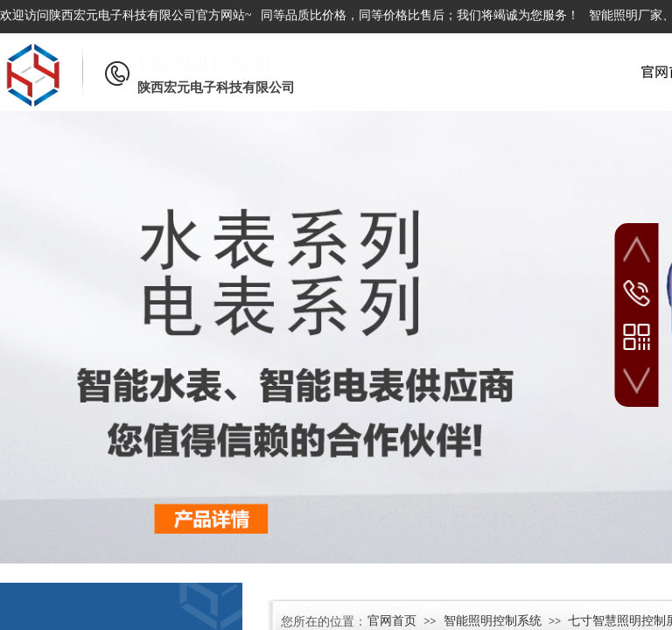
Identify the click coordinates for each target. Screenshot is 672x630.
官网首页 (392, 621)
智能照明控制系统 (493, 621)
